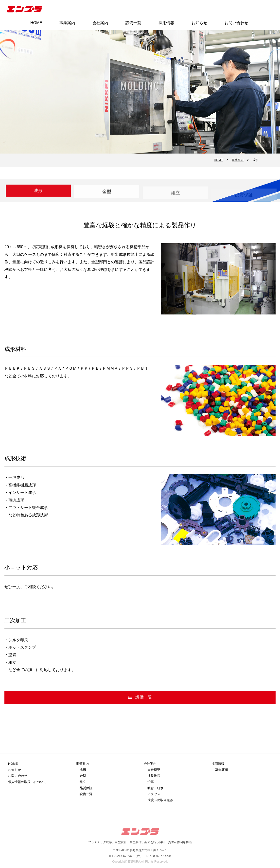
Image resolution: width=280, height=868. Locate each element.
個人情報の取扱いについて (27, 782)
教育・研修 (155, 788)
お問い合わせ (236, 23)
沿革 (151, 782)
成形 (83, 770)
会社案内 (100, 23)
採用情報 (166, 23)
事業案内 (67, 23)
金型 (107, 193)
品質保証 (86, 788)
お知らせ (199, 23)
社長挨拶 (154, 776)
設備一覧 (133, 23)
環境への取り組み (160, 800)
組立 (175, 195)
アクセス (154, 794)
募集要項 (222, 770)
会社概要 (154, 770)
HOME (36, 23)
